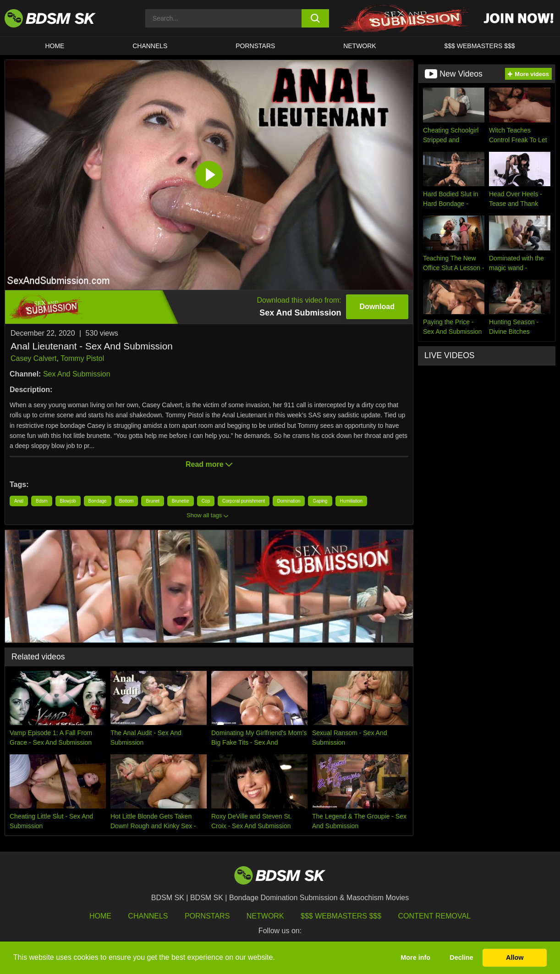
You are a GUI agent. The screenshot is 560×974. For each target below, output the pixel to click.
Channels (148, 916)
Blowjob (68, 501)
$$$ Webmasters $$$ (341, 916)
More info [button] (415, 957)
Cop (206, 501)
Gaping (320, 501)
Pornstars (207, 916)
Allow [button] (515, 957)
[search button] (315, 18)
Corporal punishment (244, 501)
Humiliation (351, 501)
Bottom (126, 501)
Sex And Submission (77, 374)
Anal (19, 501)
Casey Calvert (33, 358)
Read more (209, 464)
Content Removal (435, 916)
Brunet (152, 501)
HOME (55, 46)
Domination (289, 501)
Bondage (98, 501)
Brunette (181, 501)
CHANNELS (150, 46)
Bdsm (42, 501)
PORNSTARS (255, 46)
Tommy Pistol (82, 358)
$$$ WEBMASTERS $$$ (480, 46)
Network (360, 46)
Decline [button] (461, 957)
